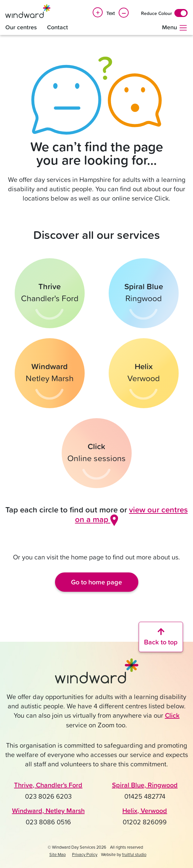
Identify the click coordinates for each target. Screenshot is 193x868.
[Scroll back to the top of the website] (161, 637)
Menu (175, 28)
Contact (57, 27)
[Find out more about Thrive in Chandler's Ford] (50, 293)
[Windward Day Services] (28, 11)
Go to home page (96, 582)
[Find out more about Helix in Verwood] (144, 373)
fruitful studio (134, 854)
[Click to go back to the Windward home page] (97, 674)
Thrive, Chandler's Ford (48, 785)
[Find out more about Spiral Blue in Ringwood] (144, 293)
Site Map (57, 854)
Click (172, 715)
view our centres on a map (131, 514)
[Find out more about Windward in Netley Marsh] (50, 373)
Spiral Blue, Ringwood (145, 785)
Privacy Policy (85, 854)
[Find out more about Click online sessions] (97, 453)
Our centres (21, 27)
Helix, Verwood (145, 811)
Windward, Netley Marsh (48, 811)
